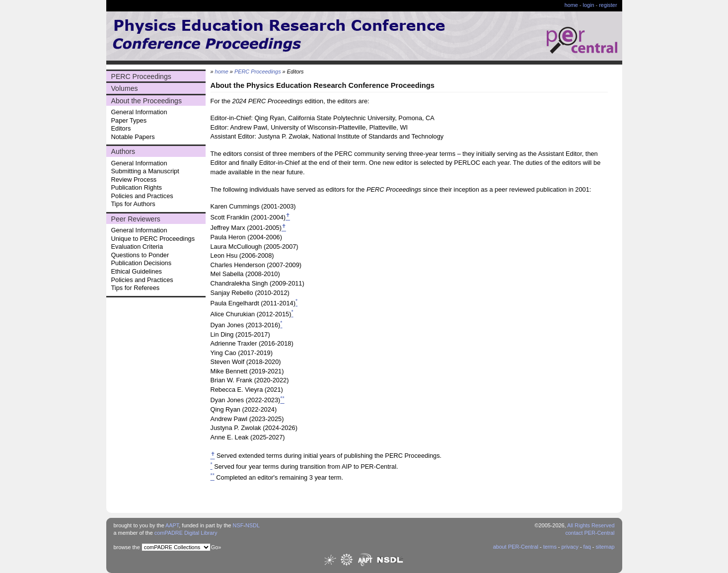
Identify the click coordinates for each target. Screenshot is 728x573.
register (608, 5)
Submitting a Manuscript (145, 171)
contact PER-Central (590, 533)
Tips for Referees (136, 288)
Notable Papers (133, 137)
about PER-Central (516, 547)
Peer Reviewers (136, 219)
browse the (127, 547)
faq (587, 547)
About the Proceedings (146, 101)
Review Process (134, 179)
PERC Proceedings (141, 76)
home (571, 5)
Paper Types (129, 120)
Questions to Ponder (140, 255)
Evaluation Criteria (137, 247)
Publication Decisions (142, 263)
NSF (238, 525)
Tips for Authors (133, 204)
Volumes (125, 88)
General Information (139, 112)
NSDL (253, 525)
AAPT (172, 525)
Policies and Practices (142, 196)
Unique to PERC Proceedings (153, 239)
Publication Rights (137, 187)
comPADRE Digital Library (186, 533)
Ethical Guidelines (137, 271)
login (589, 5)
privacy (570, 547)
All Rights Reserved (591, 525)
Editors (121, 128)
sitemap (605, 547)
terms (550, 547)
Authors (123, 151)
